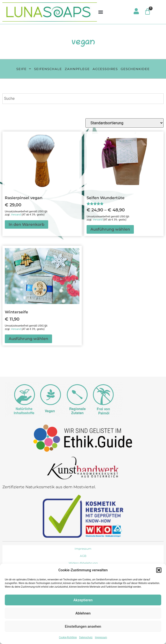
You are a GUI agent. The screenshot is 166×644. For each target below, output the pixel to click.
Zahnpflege (77, 69)
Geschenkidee (135, 69)
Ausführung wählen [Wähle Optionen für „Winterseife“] (28, 339)
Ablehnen (83, 613)
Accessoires (105, 69)
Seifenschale (48, 69)
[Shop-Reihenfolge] (124, 123)
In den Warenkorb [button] (27, 224)
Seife (24, 69)
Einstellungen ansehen (83, 626)
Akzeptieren (83, 600)
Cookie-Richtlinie (68, 637)
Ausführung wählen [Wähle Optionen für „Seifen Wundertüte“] (110, 229)
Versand (16, 215)
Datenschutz (86, 637)
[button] (159, 570)
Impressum (101, 637)
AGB (83, 556)
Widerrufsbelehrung (83, 563)
